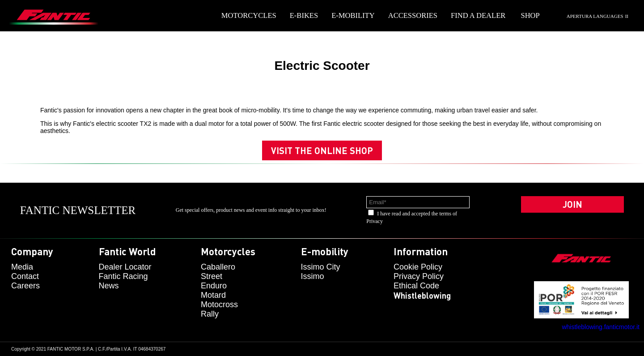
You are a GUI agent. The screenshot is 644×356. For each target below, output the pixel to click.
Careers (25, 286)
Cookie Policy (418, 267)
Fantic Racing (123, 276)
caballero (218, 267)
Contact (25, 276)
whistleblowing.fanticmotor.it (601, 327)
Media (22, 267)
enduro (214, 286)
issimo (313, 276)
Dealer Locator (125, 267)
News (109, 286)
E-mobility (353, 15)
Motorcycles (249, 15)
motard (213, 295)
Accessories (413, 15)
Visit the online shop (322, 150)
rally (210, 314)
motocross (219, 305)
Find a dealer (478, 15)
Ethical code (416, 286)
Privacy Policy (419, 276)
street (212, 276)
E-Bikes (304, 15)
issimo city (321, 267)
